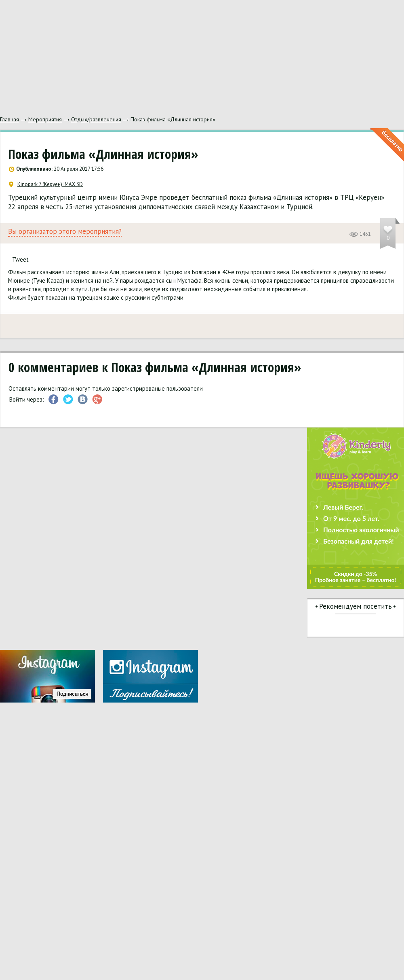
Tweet (20, 259)
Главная (9, 119)
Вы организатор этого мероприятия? (65, 232)
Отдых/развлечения (96, 119)
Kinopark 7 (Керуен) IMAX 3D (46, 184)
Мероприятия (45, 119)
